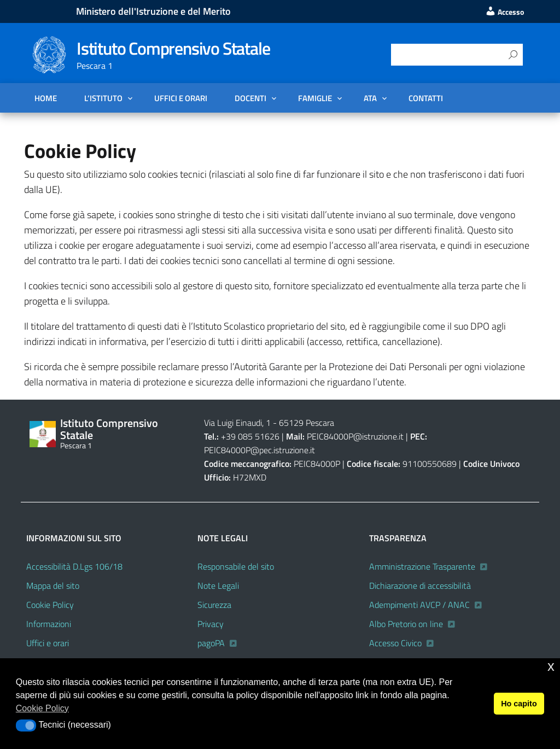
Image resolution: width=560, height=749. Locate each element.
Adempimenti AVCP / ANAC (419, 605)
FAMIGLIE (315, 98)
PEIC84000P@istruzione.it (355, 436)
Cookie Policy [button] (42, 708)
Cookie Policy (50, 605)
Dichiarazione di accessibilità (420, 586)
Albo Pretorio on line (406, 624)
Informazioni (49, 624)
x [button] (551, 666)
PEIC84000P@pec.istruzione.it (259, 450)
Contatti (426, 98)
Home (46, 98)
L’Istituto (103, 98)
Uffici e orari (181, 98)
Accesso (504, 12)
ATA (370, 98)
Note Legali (218, 586)
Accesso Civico (395, 643)
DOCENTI (250, 98)
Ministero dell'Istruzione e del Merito (153, 11)
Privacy (211, 624)
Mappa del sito (53, 586)
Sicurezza (214, 605)
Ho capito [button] (519, 704)
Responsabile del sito (236, 566)
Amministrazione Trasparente (422, 566)
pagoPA (211, 643)
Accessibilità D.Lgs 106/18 (74, 566)
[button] (26, 725)
